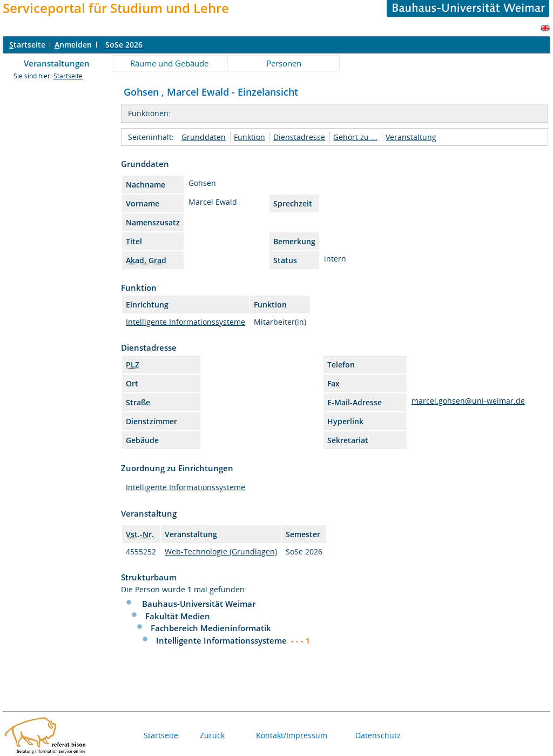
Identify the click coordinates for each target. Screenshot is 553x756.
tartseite (27, 45)
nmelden (73, 45)
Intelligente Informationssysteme (186, 322)
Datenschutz (378, 735)
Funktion (249, 137)
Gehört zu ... (355, 137)
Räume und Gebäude (169, 63)
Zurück (212, 735)
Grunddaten (204, 137)
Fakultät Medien (178, 616)
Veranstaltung (411, 137)
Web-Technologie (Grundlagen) (221, 551)
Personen (284, 63)
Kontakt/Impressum (292, 735)
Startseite (68, 76)
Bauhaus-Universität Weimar (199, 604)
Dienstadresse (299, 137)
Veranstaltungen (57, 63)
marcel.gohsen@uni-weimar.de (468, 401)
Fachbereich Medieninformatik (211, 628)
